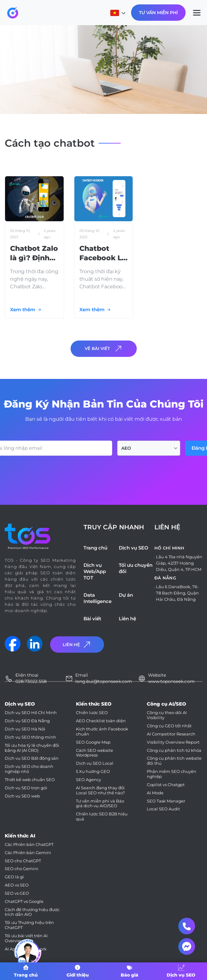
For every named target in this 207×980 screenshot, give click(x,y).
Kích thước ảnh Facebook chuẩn (102, 732)
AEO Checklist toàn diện (101, 721)
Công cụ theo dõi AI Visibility (167, 715)
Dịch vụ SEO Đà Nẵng (27, 721)
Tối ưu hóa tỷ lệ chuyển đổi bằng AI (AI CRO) (32, 748)
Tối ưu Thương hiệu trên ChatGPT (29, 925)
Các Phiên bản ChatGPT (29, 845)
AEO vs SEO (17, 885)
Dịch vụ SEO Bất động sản (32, 758)
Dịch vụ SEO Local (95, 763)
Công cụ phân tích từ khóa (174, 750)
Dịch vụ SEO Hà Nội (25, 729)
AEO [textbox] (126, 448)
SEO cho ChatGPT (23, 861)
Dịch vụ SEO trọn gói (26, 788)
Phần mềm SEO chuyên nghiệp (172, 774)
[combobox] (149, 448)
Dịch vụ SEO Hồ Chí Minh (31, 713)
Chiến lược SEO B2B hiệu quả (102, 817)
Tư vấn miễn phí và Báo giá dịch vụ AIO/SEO (100, 804)
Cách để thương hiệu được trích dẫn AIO (32, 912)
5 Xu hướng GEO (93, 772)
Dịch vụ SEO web (22, 796)
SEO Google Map (93, 742)
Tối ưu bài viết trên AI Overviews (26, 938)
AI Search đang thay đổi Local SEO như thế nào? (100, 790)
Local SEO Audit (163, 809)
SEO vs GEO (17, 893)
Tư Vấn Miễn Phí (158, 13)
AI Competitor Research (171, 734)
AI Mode (155, 793)
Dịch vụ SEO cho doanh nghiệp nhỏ (29, 769)
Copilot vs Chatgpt (166, 785)
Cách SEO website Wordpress (95, 753)
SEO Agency (89, 780)
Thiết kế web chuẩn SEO (30, 780)
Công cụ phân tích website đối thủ (174, 761)
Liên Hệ (77, 645)
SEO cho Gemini (22, 869)
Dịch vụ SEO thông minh (30, 737)
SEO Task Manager (166, 801)
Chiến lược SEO (92, 713)
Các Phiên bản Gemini (28, 853)
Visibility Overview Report (173, 742)
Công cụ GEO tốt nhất (169, 726)
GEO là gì (14, 877)
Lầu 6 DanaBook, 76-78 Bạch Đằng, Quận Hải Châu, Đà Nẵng (177, 593)
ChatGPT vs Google (24, 901)
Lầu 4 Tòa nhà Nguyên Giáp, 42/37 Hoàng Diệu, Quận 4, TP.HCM (179, 563)
